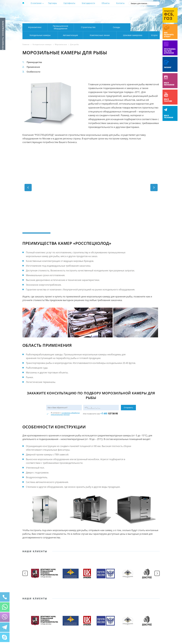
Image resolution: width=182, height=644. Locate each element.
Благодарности (88, 3)
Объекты (106, 3)
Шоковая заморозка (123, 35)
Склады (116, 27)
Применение (34, 67)
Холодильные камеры (145, 27)
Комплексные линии (79, 35)
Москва (72, 12)
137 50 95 (109, 414)
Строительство (88, 27)
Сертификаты (69, 3)
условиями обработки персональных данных (65, 414)
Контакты (120, 3)
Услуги (152, 35)
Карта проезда (77, 20)
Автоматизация (39, 35)
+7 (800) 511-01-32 (137, 15)
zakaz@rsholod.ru (142, 20)
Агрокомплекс (35, 27)
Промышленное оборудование (61, 27)
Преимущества (35, 62)
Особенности (34, 72)
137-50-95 (137, 12)
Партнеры (52, 3)
